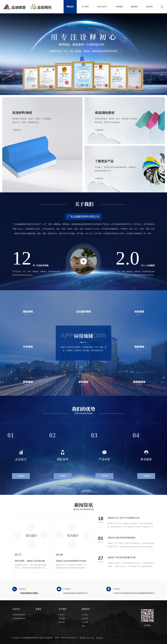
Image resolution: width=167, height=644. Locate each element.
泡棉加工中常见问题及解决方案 (122, 557)
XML (92, 638)
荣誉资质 (62, 622)
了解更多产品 (104, 161)
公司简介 (62, 615)
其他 (83, 626)
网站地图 (83, 638)
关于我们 (85, 7)
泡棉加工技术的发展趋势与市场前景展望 (73, 561)
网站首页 (70, 7)
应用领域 (119, 7)
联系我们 (150, 7)
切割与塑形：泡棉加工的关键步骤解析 (31, 561)
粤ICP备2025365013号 (69, 638)
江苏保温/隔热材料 (19, 618)
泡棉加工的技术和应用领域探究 (122, 538)
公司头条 (85, 615)
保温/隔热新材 (105, 113)
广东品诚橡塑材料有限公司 (83, 217)
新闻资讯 (134, 7)
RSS (88, 638)
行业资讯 (85, 618)
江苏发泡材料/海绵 (19, 615)
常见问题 (85, 622)
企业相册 (62, 618)
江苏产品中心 (102, 7)
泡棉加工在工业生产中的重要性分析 (124, 518)
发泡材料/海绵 (22, 113)
